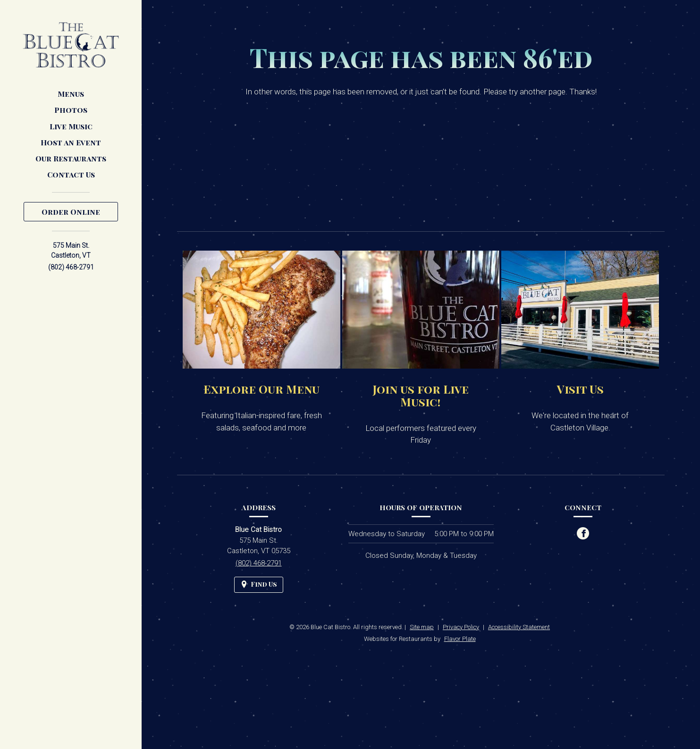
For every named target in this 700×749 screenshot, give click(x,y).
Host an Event (71, 142)
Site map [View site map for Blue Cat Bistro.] (422, 627)
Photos (71, 110)
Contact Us (71, 174)
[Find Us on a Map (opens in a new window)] (259, 585)
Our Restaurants (71, 158)
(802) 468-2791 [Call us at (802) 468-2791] (71, 267)
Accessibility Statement (519, 627)
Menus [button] (71, 94)
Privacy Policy (461, 627)
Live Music (71, 126)
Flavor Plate (460, 639)
